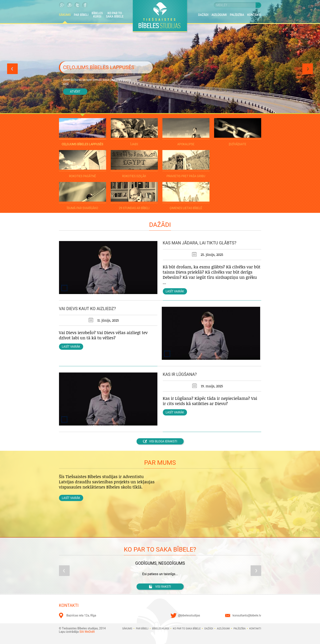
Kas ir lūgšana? (180, 374)
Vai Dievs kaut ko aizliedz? (87, 309)
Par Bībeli (81, 15)
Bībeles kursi (97, 15)
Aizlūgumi (219, 15)
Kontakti (254, 15)
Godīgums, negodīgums (160, 563)
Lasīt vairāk (175, 291)
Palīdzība (237, 15)
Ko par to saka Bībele (115, 15)
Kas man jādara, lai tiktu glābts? (200, 243)
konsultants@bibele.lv (247, 615)
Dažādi (203, 15)
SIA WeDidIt (87, 632)
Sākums (65, 15)
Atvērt (75, 92)
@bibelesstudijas (189, 615)
